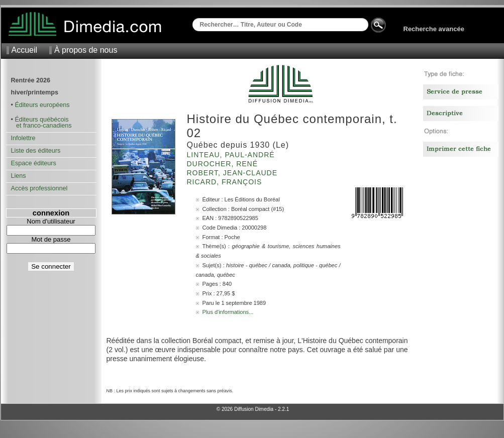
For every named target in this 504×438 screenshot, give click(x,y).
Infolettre (23, 138)
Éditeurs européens (42, 105)
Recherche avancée (434, 29)
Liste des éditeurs (36, 151)
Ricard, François (226, 182)
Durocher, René (224, 164)
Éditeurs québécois (41, 120)
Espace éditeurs (34, 163)
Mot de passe (51, 239)
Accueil (25, 50)
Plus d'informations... (228, 312)
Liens (19, 176)
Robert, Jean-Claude (233, 173)
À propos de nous (86, 50)
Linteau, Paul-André (232, 155)
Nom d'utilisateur (51, 221)
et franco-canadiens (41, 126)
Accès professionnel (39, 188)
